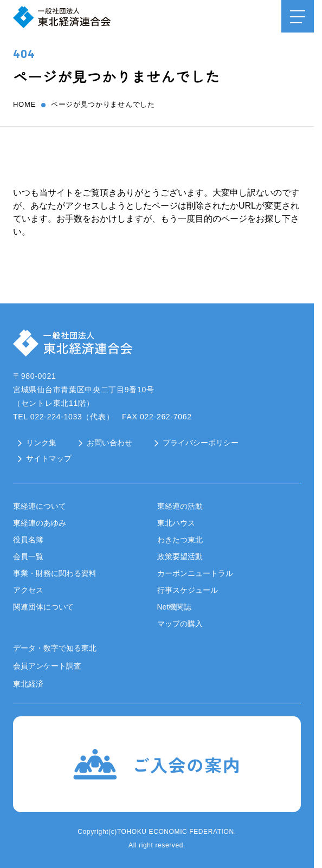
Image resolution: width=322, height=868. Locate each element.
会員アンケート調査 (47, 666)
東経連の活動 (180, 506)
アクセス (28, 590)
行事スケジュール (188, 590)
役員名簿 (28, 540)
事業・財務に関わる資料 (55, 573)
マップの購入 (180, 624)
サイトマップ (49, 458)
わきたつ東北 (180, 540)
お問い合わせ (110, 443)
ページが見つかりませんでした (103, 104)
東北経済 (28, 684)
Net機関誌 (175, 607)
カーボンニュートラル (195, 573)
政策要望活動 (180, 556)
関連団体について (43, 607)
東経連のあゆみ (40, 523)
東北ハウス (176, 523)
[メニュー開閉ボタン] (298, 16)
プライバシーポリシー (201, 443)
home (24, 104)
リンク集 (41, 443)
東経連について (40, 506)
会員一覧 (28, 556)
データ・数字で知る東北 (55, 648)
